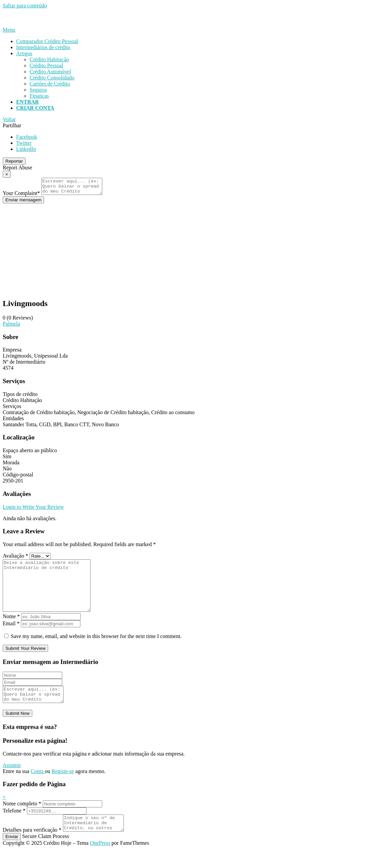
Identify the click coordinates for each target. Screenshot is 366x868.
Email (11, 637)
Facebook (27, 137)
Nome (11, 629)
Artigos (24, 53)
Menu (9, 30)
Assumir (12, 781)
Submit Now (17, 729)
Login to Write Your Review (33, 510)
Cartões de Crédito (50, 84)
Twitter (24, 143)
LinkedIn (26, 149)
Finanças (39, 96)
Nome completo (22, 820)
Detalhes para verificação (32, 849)
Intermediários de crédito (43, 47)
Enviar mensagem (23, 203)
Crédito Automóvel (50, 72)
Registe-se (63, 787)
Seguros (38, 90)
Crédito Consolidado (52, 78)
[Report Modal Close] (7, 174)
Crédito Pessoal (46, 65)
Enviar (12, 856)
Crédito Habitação (49, 59)
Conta (38, 787)
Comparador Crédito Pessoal (47, 41)
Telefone (14, 827)
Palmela (11, 327)
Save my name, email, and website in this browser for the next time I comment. (96, 649)
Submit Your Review (25, 661)
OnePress (100, 862)
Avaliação (15, 559)
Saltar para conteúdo (25, 6)
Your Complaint (21, 196)
